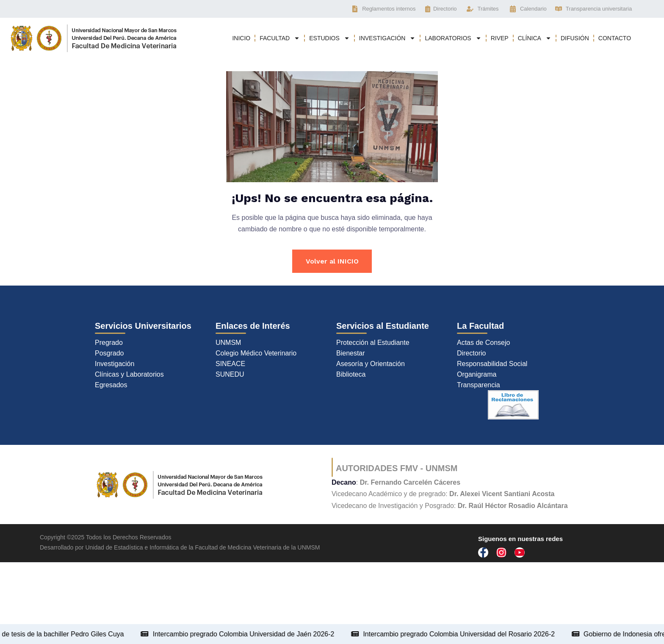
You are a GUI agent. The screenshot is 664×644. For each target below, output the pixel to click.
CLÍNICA (535, 38)
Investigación (115, 364)
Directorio (471, 354)
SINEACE (230, 364)
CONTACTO (615, 38)
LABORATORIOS (453, 38)
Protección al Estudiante (373, 343)
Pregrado (109, 343)
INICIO (241, 38)
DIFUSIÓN (575, 38)
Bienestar (351, 354)
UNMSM (228, 343)
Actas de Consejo (483, 343)
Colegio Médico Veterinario (256, 354)
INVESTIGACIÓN (387, 38)
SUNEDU (230, 375)
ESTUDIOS (329, 38)
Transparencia (479, 385)
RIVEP (500, 38)
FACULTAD (280, 38)
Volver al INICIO (332, 261)
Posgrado (109, 354)
